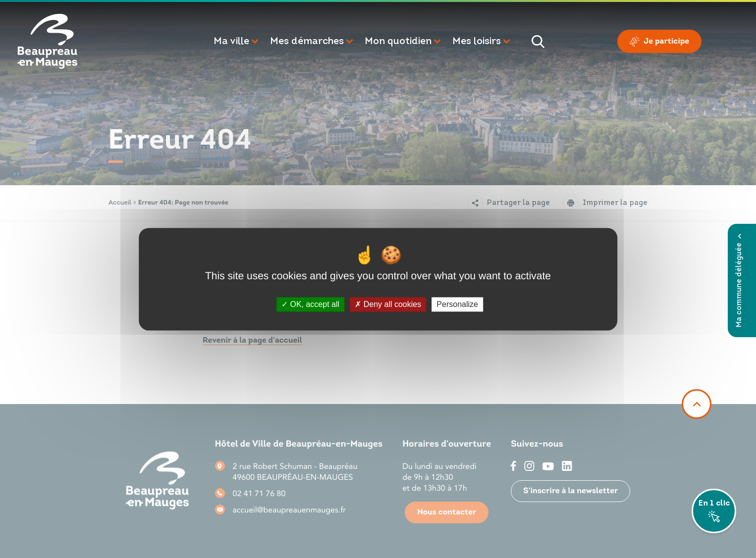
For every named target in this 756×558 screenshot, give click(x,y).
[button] (237, 42)
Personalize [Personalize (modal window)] (457, 304)
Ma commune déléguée (739, 280)
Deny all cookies (388, 304)
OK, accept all (310, 304)
